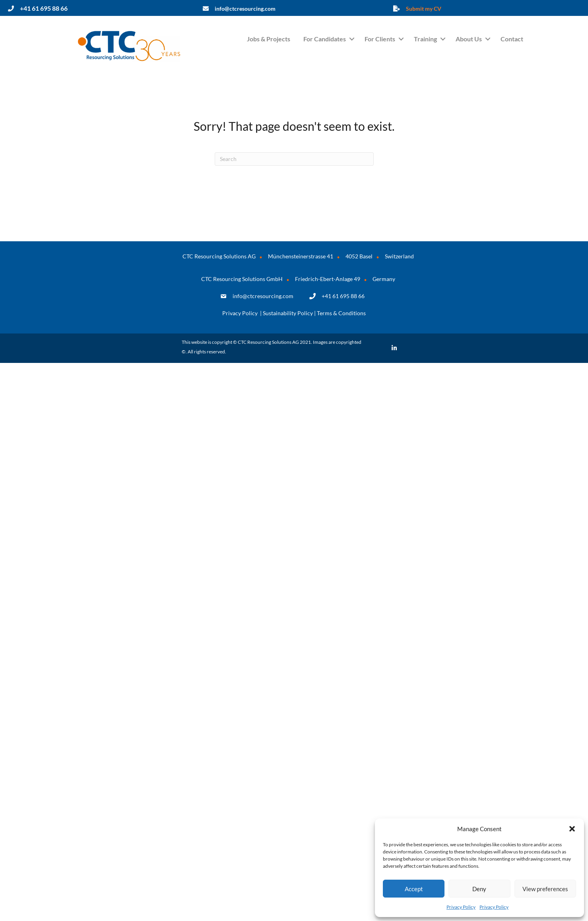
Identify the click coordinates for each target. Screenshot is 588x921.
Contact (512, 39)
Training (425, 39)
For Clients (380, 39)
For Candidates (325, 39)
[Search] (294, 159)
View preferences (545, 889)
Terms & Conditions (341, 313)
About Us (469, 39)
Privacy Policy (461, 907)
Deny (479, 889)
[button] (572, 829)
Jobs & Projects (269, 39)
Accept (414, 889)
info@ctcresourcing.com (263, 296)
